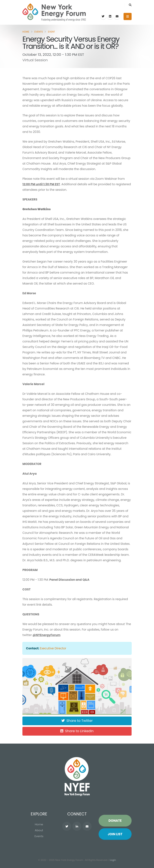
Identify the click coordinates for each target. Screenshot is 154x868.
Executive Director (53, 648)
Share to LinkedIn (77, 731)
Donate (115, 821)
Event (52, 32)
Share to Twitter (77, 721)
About (39, 831)
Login (113, 860)
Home (26, 32)
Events (39, 32)
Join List (115, 834)
